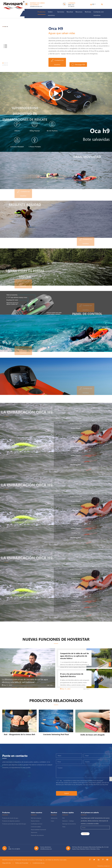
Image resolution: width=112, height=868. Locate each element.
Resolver (70, 12)
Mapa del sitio (7, 863)
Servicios (61, 12)
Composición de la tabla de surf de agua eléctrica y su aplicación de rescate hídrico (74, 656)
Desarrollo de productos (37, 835)
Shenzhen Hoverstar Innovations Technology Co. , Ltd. (31, 860)
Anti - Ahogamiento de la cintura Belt (19, 734)
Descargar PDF (78, 65)
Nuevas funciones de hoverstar (56, 639)
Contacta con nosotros (99, 13)
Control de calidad (36, 827)
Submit (66, 793)
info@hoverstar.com (36, 6)
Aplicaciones (54, 818)
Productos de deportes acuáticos (11, 821)
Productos (42, 12)
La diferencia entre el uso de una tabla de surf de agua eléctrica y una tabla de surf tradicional (25, 681)
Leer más (50, 685)
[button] (16, 65)
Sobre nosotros (51, 13)
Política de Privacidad (22, 863)
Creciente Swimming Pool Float (56, 734)
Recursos (79, 12)
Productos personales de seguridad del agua (14, 824)
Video (64, 827)
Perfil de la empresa (36, 818)
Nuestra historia (35, 821)
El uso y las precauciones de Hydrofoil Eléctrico (72, 675)
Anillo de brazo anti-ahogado (93, 735)
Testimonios (34, 832)
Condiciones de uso (39, 863)
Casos (52, 821)
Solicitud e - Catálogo (68, 821)
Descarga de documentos (69, 824)
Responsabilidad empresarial (38, 830)
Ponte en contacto (15, 756)
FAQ (63, 818)
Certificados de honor (37, 824)
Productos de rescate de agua (10, 818)
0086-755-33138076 (71, 6)
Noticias (88, 12)
